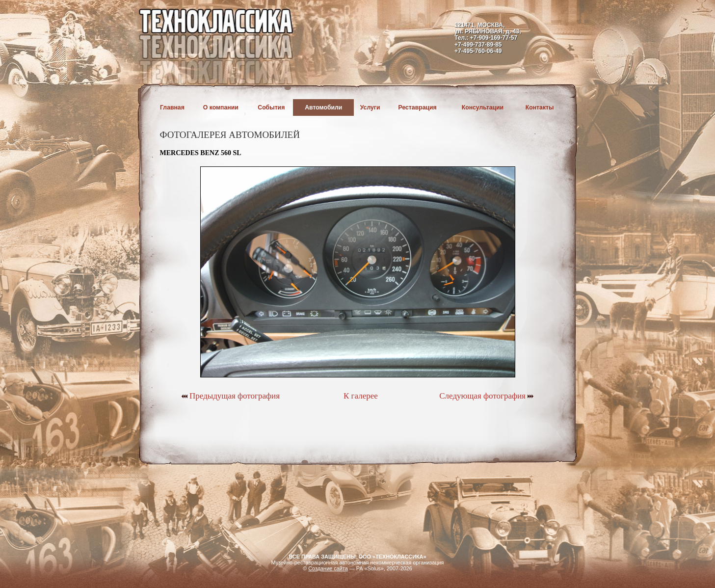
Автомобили (323, 107)
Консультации (483, 107)
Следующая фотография (487, 396)
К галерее (361, 396)
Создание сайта (328, 568)
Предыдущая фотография (230, 396)
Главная (172, 107)
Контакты (540, 107)
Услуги (370, 107)
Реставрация (418, 107)
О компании (221, 107)
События (271, 107)
